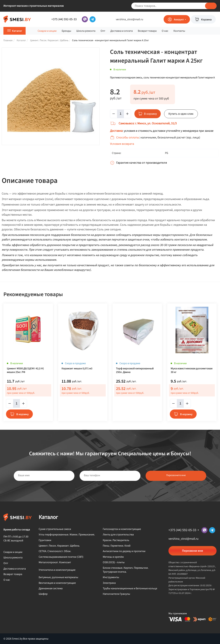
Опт (103, 31)
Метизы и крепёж (113, 557)
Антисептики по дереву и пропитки (124, 551)
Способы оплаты (128, 137)
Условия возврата (122, 144)
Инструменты (111, 577)
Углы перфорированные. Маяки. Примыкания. (67, 535)
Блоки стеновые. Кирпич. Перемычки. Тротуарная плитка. (126, 570)
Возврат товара (147, 31)
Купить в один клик (181, 114)
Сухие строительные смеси (55, 529)
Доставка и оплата (122, 31)
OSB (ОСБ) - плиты (114, 562)
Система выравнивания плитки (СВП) (61, 557)
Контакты (179, 31)
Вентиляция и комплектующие (57, 583)
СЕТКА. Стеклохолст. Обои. (55, 551)
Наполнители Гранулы (116, 594)
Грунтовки (45, 540)
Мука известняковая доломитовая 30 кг (192, 370)
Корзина (206, 20)
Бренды (66, 31)
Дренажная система (51, 588)
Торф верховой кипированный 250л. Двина (135, 370)
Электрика (109, 583)
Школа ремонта (86, 31)
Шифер (43, 594)
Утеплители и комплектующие (57, 570)
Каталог (17, 31)
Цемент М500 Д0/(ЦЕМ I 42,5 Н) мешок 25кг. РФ (25, 370)
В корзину (23, 414)
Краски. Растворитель (116, 540)
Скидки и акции (47, 31)
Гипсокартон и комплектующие (122, 529)
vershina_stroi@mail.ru (130, 19)
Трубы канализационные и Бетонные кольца (130, 588)
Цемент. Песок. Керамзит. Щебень (59, 546)
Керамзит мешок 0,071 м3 (77, 369)
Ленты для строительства (118, 535)
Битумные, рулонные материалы (58, 577)
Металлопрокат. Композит (55, 562)
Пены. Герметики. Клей (117, 546)
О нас (165, 31)
